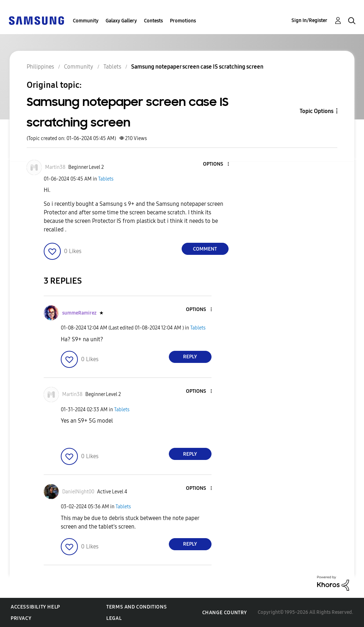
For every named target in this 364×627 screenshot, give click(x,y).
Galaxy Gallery (121, 21)
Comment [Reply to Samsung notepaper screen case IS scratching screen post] (205, 249)
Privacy (21, 618)
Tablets (106, 179)
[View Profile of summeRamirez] (79, 313)
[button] (216, 164)
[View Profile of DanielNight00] (78, 492)
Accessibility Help (35, 607)
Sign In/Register (309, 20)
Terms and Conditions (136, 607)
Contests (153, 21)
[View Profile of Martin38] (55, 167)
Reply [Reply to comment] (190, 357)
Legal (114, 618)
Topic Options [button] (317, 111)
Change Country (225, 613)
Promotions (183, 21)
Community (86, 21)
